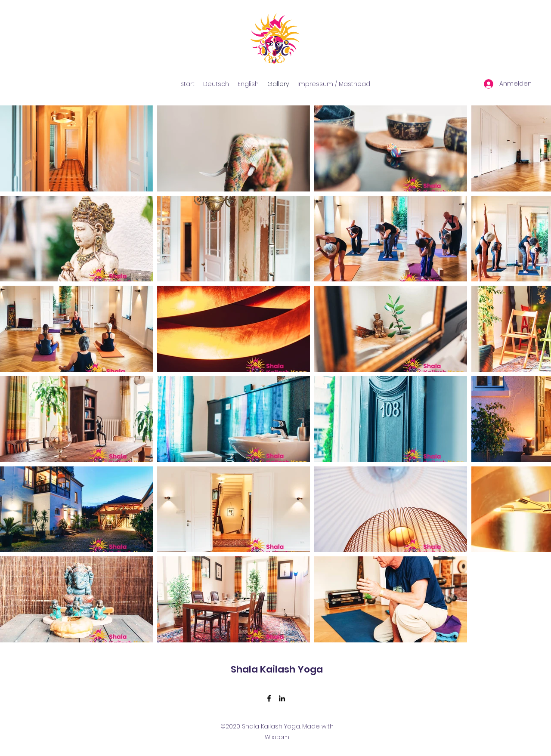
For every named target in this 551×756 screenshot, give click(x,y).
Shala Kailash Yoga (277, 669)
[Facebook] (269, 698)
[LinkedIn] (282, 698)
